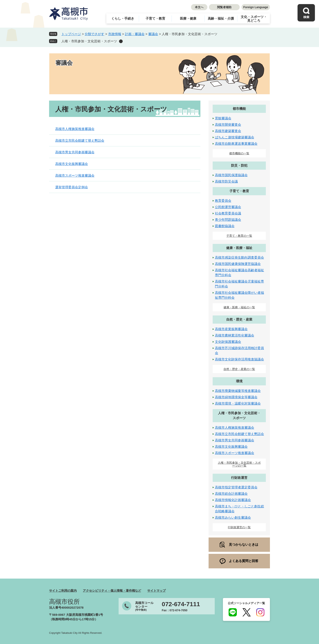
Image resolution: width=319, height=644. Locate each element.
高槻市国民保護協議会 (231, 175)
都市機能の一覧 (239, 153)
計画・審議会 (135, 34)
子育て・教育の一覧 (239, 236)
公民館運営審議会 (228, 207)
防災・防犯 (239, 165)
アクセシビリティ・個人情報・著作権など (112, 591)
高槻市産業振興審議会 (231, 329)
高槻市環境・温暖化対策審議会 (238, 403)
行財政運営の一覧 (239, 527)
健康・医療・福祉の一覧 (239, 307)
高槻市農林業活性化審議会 (235, 335)
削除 (121, 41)
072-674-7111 (181, 604)
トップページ (71, 34)
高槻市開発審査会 (228, 125)
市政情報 (115, 34)
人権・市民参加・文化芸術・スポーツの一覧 (239, 464)
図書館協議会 (225, 226)
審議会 (153, 34)
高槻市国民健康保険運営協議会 (238, 264)
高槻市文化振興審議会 (72, 164)
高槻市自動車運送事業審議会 (236, 144)
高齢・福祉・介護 (221, 19)
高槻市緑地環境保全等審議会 (236, 397)
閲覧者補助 (224, 7)
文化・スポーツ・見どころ (254, 19)
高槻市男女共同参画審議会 (75, 152)
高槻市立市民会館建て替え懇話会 (80, 141)
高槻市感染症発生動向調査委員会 (239, 257)
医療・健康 (188, 19)
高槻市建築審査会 (228, 131)
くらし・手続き (123, 19)
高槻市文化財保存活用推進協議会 (239, 359)
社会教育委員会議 (228, 213)
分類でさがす (94, 34)
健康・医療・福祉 (239, 248)
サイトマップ (156, 591)
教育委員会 (223, 201)
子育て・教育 (155, 19)
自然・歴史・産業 (239, 319)
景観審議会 (223, 118)
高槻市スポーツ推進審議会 (75, 176)
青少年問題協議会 (228, 220)
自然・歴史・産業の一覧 (239, 369)
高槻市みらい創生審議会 (233, 518)
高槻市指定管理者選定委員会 (236, 487)
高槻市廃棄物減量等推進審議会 (238, 391)
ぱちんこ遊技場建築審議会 (235, 137)
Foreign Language (256, 7)
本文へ (199, 7)
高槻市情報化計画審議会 (233, 500)
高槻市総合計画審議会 (231, 494)
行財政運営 (239, 478)
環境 (239, 381)
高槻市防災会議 (226, 181)
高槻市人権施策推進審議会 (75, 129)
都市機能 (239, 109)
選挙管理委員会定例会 (72, 187)
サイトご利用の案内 (63, 591)
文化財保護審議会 (228, 342)
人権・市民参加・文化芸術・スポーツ (89, 41)
